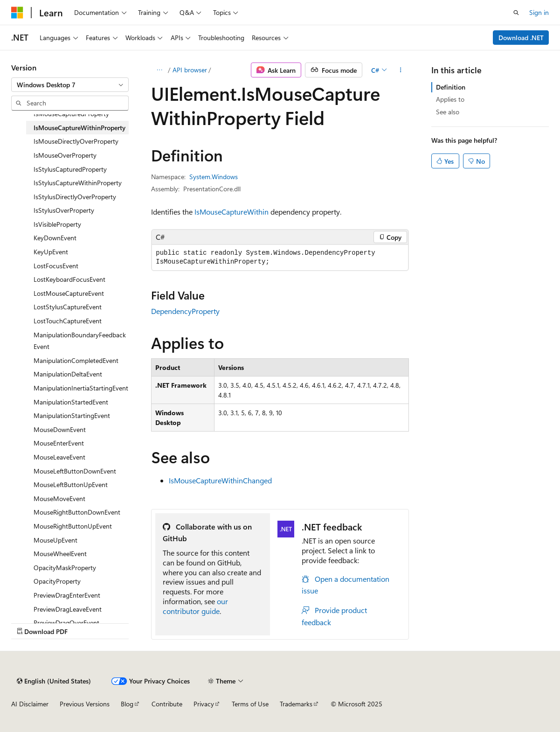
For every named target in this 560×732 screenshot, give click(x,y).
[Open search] (516, 13)
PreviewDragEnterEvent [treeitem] (67, 595)
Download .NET (521, 38)
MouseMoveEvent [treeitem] (59, 498)
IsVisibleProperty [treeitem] (57, 224)
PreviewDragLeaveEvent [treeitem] (68, 609)
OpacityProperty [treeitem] (57, 581)
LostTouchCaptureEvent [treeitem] (68, 321)
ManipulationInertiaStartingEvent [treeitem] (81, 388)
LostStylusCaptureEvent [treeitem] (68, 307)
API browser (190, 70)
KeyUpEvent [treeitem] (51, 252)
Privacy (204, 704)
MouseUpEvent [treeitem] (55, 540)
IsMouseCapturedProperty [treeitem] (71, 114)
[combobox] (70, 85)
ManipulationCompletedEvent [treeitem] (76, 360)
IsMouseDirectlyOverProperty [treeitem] (76, 141)
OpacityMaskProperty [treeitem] (65, 568)
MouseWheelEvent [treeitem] (60, 554)
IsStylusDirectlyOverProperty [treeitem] (75, 197)
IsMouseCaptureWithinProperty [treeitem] (80, 128)
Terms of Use (250, 704)
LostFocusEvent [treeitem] (56, 266)
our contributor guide (195, 606)
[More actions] (401, 70)
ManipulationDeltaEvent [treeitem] (68, 374)
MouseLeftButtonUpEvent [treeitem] (71, 485)
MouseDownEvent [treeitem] (60, 429)
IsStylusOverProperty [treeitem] (64, 210)
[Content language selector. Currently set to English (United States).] (54, 681)
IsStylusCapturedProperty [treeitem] (70, 169)
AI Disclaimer (30, 704)
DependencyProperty (185, 311)
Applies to (450, 99)
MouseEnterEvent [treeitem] (59, 443)
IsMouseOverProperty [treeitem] (65, 155)
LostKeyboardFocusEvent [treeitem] (69, 279)
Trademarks (296, 704)
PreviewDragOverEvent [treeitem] (66, 623)
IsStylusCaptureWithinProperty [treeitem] (78, 183)
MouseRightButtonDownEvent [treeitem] (77, 512)
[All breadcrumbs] (159, 70)
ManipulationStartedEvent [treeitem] (71, 402)
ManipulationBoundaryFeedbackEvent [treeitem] (80, 341)
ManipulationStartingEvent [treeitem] (72, 415)
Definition (451, 87)
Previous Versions (85, 704)
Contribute (167, 704)
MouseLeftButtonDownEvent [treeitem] (75, 471)
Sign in (539, 12)
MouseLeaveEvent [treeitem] (59, 457)
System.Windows (214, 177)
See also (448, 112)
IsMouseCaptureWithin (232, 212)
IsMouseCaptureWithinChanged (220, 480)
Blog (127, 704)
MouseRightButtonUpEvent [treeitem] (73, 526)
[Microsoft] (17, 13)
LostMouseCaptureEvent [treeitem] (69, 293)
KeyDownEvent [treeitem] (55, 238)
